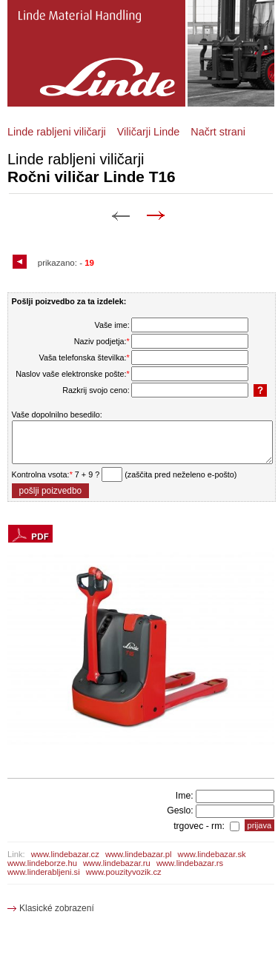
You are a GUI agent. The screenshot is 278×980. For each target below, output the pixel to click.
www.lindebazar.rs (190, 863)
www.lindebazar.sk (212, 854)
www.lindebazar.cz (65, 854)
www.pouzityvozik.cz (124, 872)
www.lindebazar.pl (139, 854)
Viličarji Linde (149, 132)
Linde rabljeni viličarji (57, 132)
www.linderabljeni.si (44, 872)
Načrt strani (218, 132)
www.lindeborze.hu (42, 863)
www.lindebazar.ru (117, 863)
